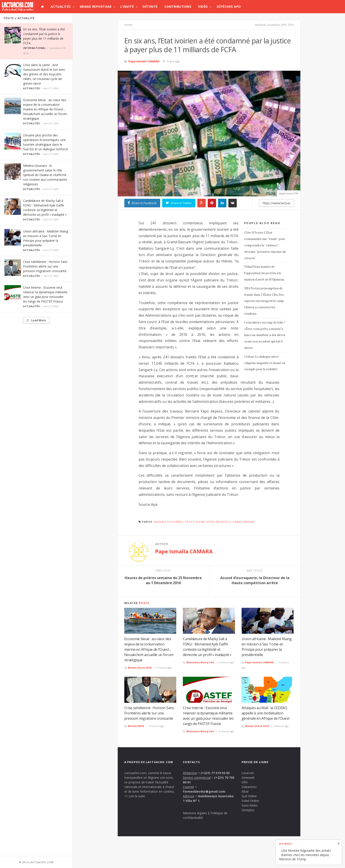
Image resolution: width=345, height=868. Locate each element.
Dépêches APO (229, 7)
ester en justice (219, 522)
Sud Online (249, 796)
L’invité (127, 7)
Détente (150, 7)
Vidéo (203, 7)
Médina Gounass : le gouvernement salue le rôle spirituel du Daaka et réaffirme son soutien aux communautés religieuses (45, 175)
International (34, 48)
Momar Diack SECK (140, 668)
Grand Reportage (96, 7)
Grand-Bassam (243, 522)
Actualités (61, 7)
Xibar (245, 791)
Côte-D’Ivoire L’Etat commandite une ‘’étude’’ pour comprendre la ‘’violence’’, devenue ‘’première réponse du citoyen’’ (265, 245)
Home (128, 25)
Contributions (178, 7)
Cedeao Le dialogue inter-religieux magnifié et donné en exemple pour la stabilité (265, 363)
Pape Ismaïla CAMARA (144, 61)
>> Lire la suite (135, 796)
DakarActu (249, 787)
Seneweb (248, 778)
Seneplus (248, 810)
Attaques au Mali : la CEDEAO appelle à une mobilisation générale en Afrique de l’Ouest (265, 713)
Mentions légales (195, 813)
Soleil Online (250, 801)
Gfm (245, 782)
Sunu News (250, 805)
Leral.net (248, 773)
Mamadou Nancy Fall (200, 662)
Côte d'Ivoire (195, 522)
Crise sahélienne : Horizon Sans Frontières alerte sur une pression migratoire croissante (45, 266)
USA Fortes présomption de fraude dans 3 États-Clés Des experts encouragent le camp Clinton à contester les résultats (264, 301)
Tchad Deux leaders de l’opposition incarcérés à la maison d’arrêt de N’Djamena (264, 273)
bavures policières (169, 522)
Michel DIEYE (136, 726)
